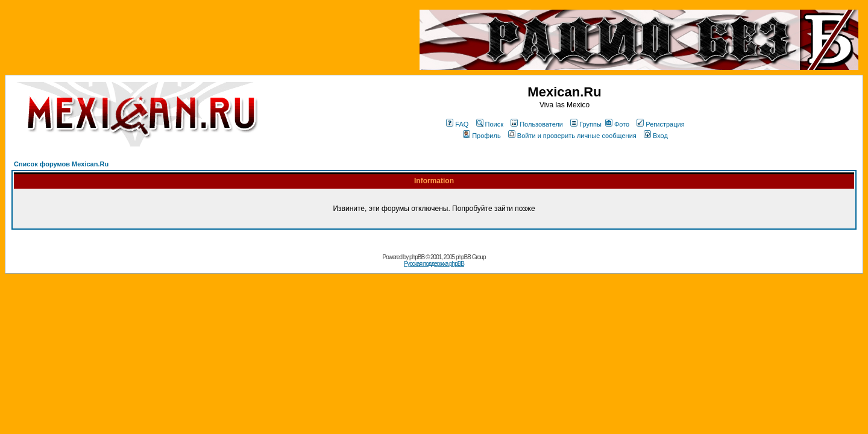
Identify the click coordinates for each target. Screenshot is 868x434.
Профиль (482, 136)
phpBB (417, 257)
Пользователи (537, 124)
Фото (617, 124)
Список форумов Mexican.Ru (61, 164)
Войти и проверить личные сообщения (572, 136)
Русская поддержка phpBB (434, 264)
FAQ (457, 124)
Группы (586, 124)
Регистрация (660, 124)
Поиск (490, 124)
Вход (656, 136)
